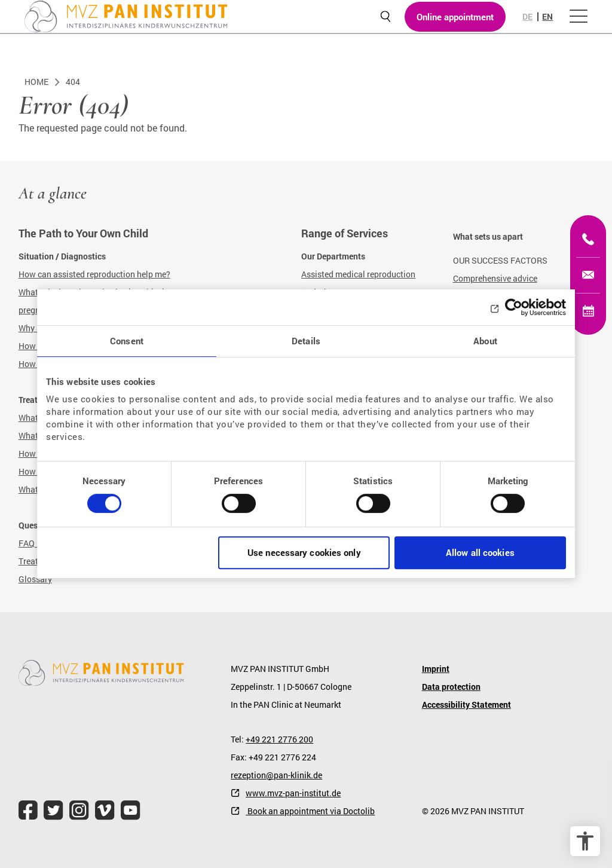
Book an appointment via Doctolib (310, 811)
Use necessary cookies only (304, 552)
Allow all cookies (480, 552)
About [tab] (485, 341)
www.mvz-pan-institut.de (293, 793)
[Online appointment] (588, 311)
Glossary (35, 579)
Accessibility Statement (466, 705)
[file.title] (28, 810)
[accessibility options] (585, 841)
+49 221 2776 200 (279, 739)
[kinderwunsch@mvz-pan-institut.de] (588, 275)
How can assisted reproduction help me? (94, 274)
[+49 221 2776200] (588, 239)
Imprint (436, 669)
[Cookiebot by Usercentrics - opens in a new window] (514, 307)
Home (36, 82)
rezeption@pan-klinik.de (276, 775)
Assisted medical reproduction (358, 274)
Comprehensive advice (495, 278)
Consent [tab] (127, 341)
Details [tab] (306, 341)
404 (73, 82)
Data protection (451, 687)
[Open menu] (579, 17)
